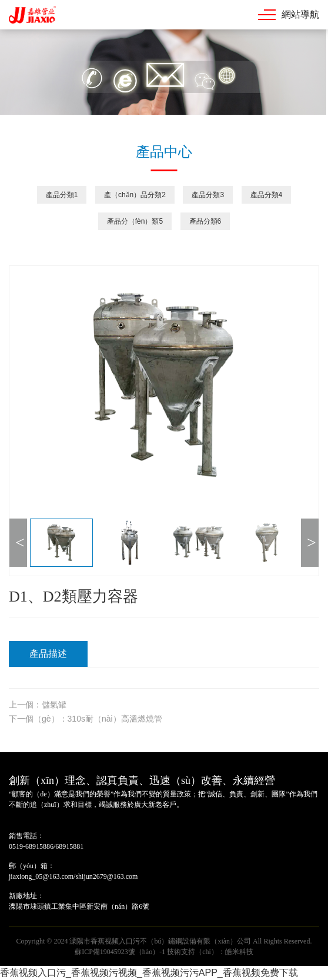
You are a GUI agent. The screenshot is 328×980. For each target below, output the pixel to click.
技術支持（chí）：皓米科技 (210, 952)
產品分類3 (208, 195)
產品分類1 (62, 195)
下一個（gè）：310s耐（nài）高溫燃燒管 (86, 719)
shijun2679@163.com (106, 876)
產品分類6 (205, 221)
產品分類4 (267, 195)
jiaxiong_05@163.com (41, 876)
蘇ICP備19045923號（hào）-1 (120, 952)
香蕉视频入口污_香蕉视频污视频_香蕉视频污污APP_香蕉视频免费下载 (149, 973)
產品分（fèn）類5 (135, 221)
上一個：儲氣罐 (38, 705)
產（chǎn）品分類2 (135, 195)
